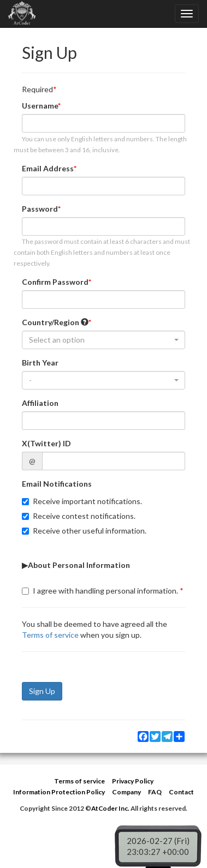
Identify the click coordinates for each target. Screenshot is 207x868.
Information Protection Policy (59, 792)
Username (40, 106)
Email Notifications (57, 484)
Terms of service (50, 635)
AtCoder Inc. (110, 808)
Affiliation (40, 403)
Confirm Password (55, 282)
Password (40, 209)
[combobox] (104, 340)
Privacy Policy (133, 781)
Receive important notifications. (82, 501)
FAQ (155, 792)
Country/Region (55, 322)
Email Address (48, 168)
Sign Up (42, 691)
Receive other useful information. (84, 531)
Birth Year (40, 363)
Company (126, 792)
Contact (181, 792)
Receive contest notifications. (79, 516)
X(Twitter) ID (46, 443)
